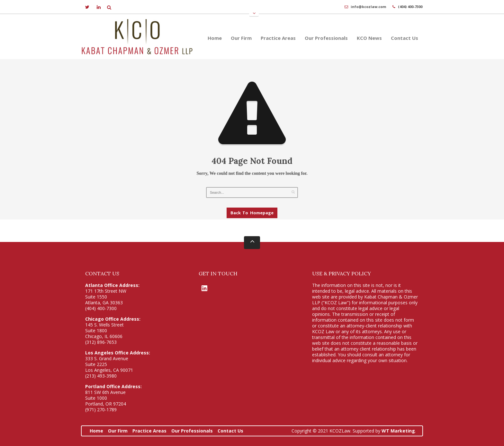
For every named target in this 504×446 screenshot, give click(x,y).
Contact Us (405, 38)
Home (215, 38)
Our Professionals (326, 38)
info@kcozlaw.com (368, 7)
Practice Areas (278, 38)
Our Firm (241, 38)
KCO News (369, 38)
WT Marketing (398, 431)
